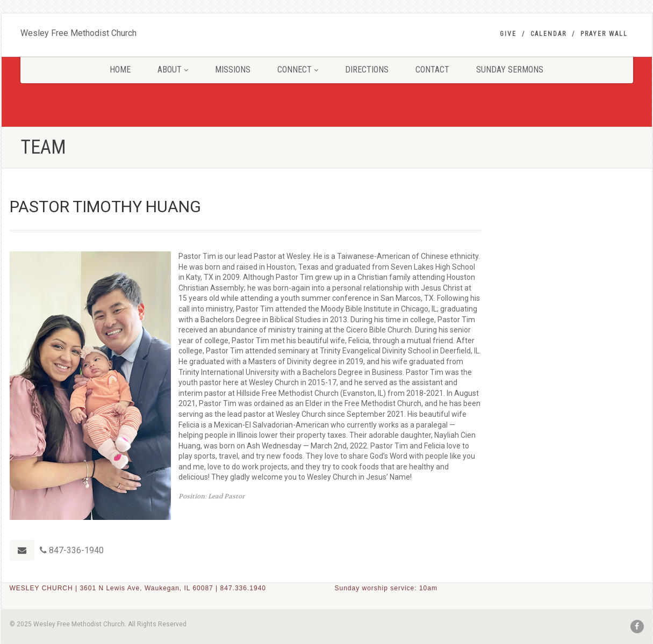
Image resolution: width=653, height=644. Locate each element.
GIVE (508, 34)
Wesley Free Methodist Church (78, 31)
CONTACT (432, 70)
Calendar (548, 34)
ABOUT (173, 70)
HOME (120, 70)
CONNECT (298, 70)
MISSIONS (233, 70)
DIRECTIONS (367, 70)
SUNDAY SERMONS (510, 70)
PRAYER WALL (604, 34)
